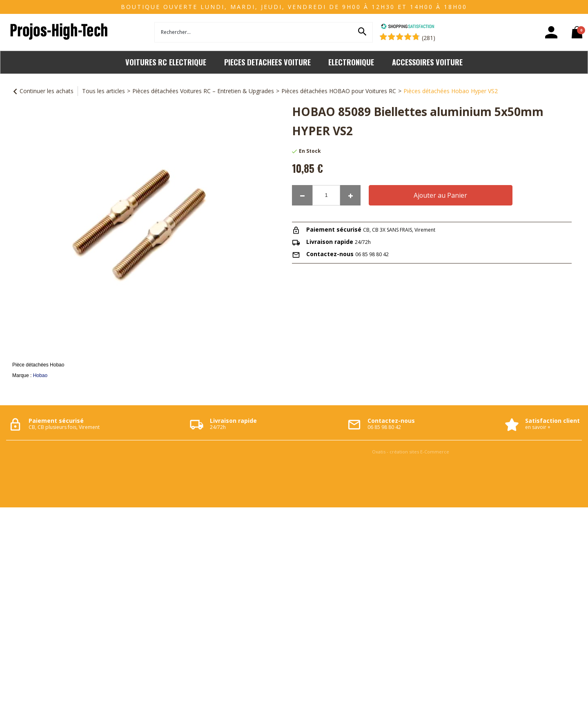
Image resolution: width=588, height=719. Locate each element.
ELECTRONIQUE (351, 62)
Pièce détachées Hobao (38, 365)
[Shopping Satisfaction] (408, 27)
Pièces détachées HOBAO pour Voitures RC (339, 91)
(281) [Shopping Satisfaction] (429, 38)
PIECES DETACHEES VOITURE (267, 62)
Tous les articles (104, 91)
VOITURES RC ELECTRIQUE (166, 62)
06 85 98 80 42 (372, 254)
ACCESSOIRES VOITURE (427, 62)
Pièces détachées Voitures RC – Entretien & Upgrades (203, 91)
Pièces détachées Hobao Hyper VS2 (451, 91)
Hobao (40, 375)
